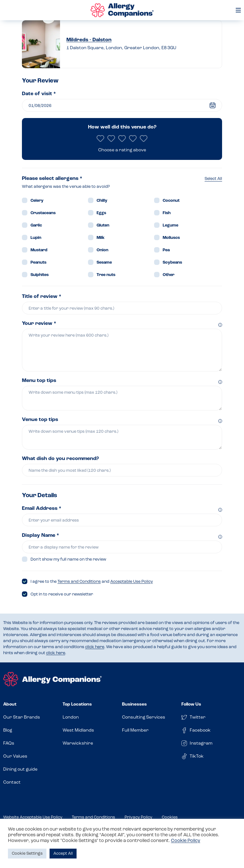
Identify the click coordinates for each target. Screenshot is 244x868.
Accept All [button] (63, 854)
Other (169, 275)
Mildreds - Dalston (89, 40)
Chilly (102, 201)
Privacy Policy (138, 817)
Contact (12, 783)
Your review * (39, 324)
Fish (167, 213)
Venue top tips (40, 420)
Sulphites (40, 275)
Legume (170, 225)
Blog (8, 730)
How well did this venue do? (122, 127)
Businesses (134, 704)
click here (95, 647)
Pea (166, 250)
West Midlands (78, 730)
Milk (101, 238)
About (10, 704)
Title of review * (42, 297)
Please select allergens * (52, 179)
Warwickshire (78, 743)
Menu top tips (39, 381)
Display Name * (41, 536)
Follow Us (191, 704)
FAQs (9, 743)
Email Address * (42, 509)
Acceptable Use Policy (132, 582)
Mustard (39, 250)
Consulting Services (144, 717)
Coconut (171, 201)
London (71, 717)
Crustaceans (43, 213)
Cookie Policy (186, 841)
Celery (37, 201)
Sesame (104, 263)
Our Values (15, 756)
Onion (102, 250)
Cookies (170, 817)
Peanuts (38, 263)
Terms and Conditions (79, 582)
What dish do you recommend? (60, 459)
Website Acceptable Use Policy (33, 817)
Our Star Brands (22, 717)
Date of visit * (39, 94)
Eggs (101, 213)
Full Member (135, 730)
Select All (213, 179)
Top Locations (77, 704)
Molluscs (171, 238)
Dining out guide (20, 769)
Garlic (36, 225)
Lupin (36, 238)
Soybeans (172, 263)
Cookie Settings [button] (27, 854)
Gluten (103, 225)
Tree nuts (106, 275)
